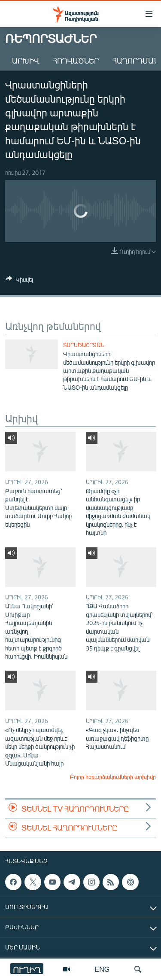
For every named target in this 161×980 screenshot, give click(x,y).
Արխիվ (26, 61)
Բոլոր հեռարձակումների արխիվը (113, 777)
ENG (102, 969)
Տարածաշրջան (84, 345)
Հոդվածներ (76, 61)
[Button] (19, 281)
